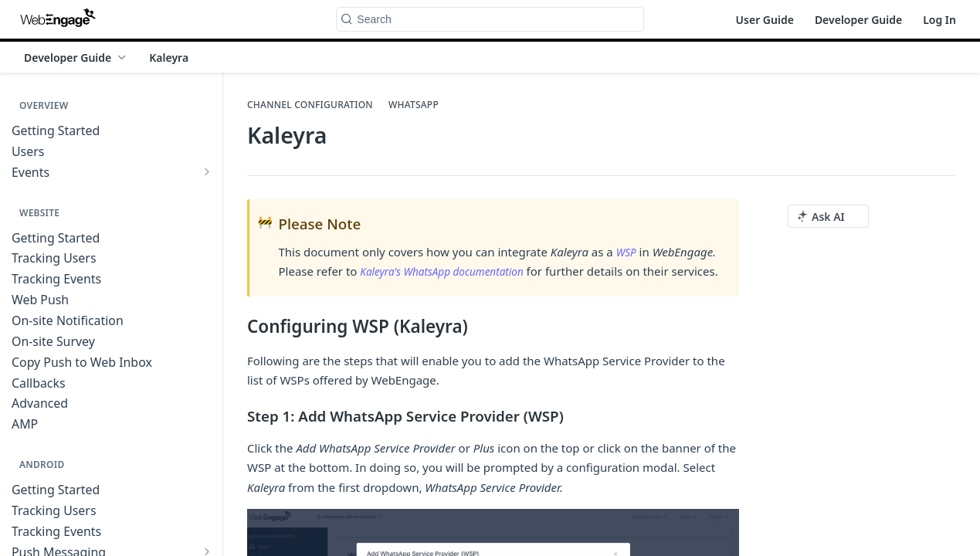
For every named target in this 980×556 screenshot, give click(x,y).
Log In (939, 20)
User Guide (765, 20)
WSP (627, 252)
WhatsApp (414, 105)
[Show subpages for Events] (207, 171)
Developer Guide (858, 20)
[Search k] (490, 19)
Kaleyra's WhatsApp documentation (451, 271)
